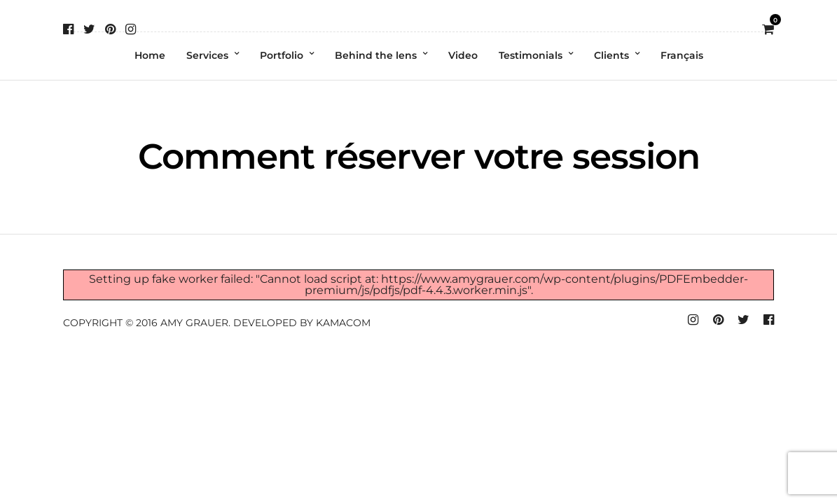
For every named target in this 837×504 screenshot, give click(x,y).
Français (682, 55)
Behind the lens (376, 55)
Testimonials (531, 55)
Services (207, 55)
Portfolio (282, 55)
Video (463, 55)
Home (150, 55)
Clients (611, 55)
